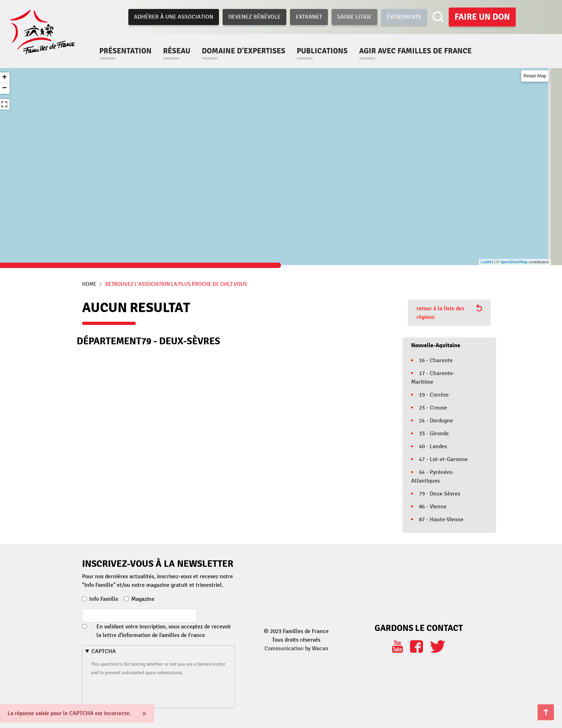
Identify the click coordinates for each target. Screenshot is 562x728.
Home (89, 284)
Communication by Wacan (296, 648)
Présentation (125, 51)
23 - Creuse (433, 408)
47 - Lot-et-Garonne (443, 459)
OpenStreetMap (514, 262)
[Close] (144, 713)
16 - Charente (436, 360)
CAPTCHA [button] (104, 651)
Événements (404, 17)
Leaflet (487, 262)
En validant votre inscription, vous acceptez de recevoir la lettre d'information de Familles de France (164, 631)
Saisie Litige (354, 17)
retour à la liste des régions (449, 312)
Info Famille (104, 599)
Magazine (143, 599)
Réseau (177, 51)
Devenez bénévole (254, 17)
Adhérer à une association (174, 17)
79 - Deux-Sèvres (440, 494)
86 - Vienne (433, 507)
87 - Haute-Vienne (441, 519)
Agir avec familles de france (415, 51)
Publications (322, 51)
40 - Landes (433, 446)
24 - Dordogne (436, 421)
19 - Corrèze (434, 395)
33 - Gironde (434, 434)
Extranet (309, 17)
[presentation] (146, 691)
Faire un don (482, 17)
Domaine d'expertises (244, 51)
